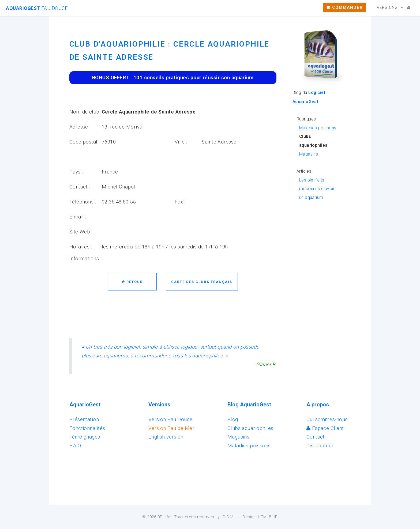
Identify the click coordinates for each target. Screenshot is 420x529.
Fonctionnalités (87, 428)
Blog (233, 420)
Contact (316, 437)
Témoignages (85, 437)
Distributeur (320, 446)
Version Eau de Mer (171, 428)
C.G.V (228, 517)
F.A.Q (75, 446)
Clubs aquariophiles (250, 428)
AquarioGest (37, 8)
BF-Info (164, 517)
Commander (345, 7)
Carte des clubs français (202, 282)
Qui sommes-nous (327, 420)
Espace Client (325, 428)
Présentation (84, 420)
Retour (132, 282)
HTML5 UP (268, 517)
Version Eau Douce (170, 420)
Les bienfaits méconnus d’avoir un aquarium (317, 189)
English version (166, 437)
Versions (387, 7)
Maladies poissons (318, 128)
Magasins (309, 154)
